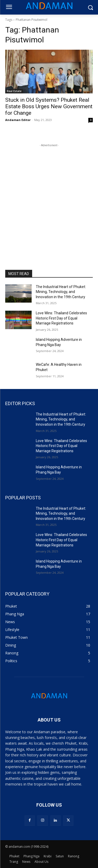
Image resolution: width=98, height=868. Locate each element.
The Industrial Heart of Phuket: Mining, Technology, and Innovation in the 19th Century (61, 292)
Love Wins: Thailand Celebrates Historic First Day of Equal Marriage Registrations (61, 318)
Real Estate (14, 91)
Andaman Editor (18, 120)
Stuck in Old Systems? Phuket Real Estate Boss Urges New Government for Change (49, 106)
